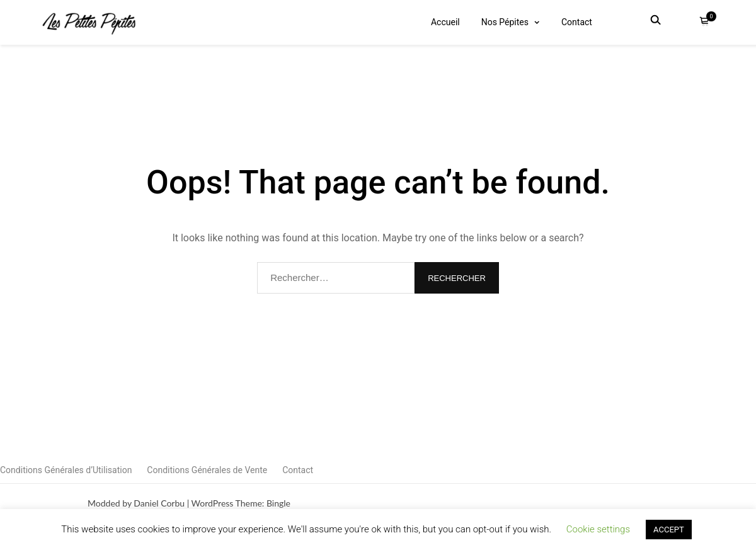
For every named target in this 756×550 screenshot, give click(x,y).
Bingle (278, 503)
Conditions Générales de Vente (207, 470)
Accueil (445, 22)
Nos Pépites (505, 22)
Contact (577, 22)
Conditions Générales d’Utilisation (66, 470)
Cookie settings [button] (598, 529)
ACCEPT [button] (669, 530)
